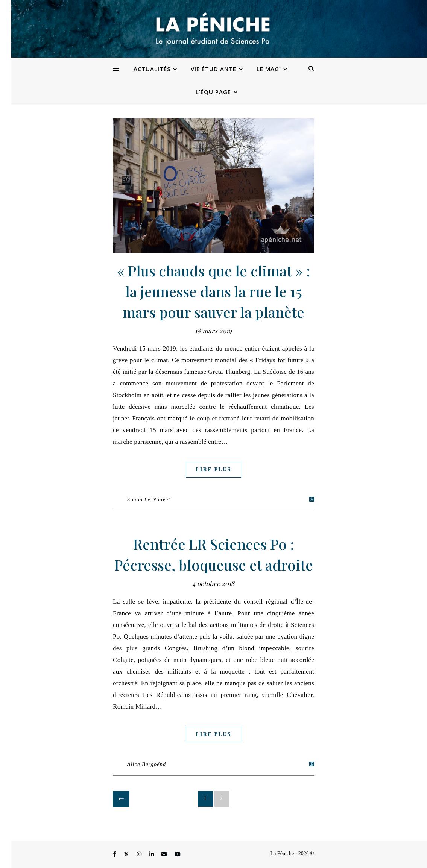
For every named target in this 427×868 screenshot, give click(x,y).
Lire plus (213, 470)
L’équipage (213, 92)
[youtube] (178, 855)
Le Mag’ (269, 69)
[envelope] (165, 855)
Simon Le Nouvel (149, 499)
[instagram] (140, 855)
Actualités (152, 69)
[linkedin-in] (152, 855)
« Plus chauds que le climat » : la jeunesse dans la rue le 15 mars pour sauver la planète (214, 291)
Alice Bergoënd (147, 764)
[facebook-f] (115, 855)
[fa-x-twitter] (127, 855)
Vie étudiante (213, 69)
